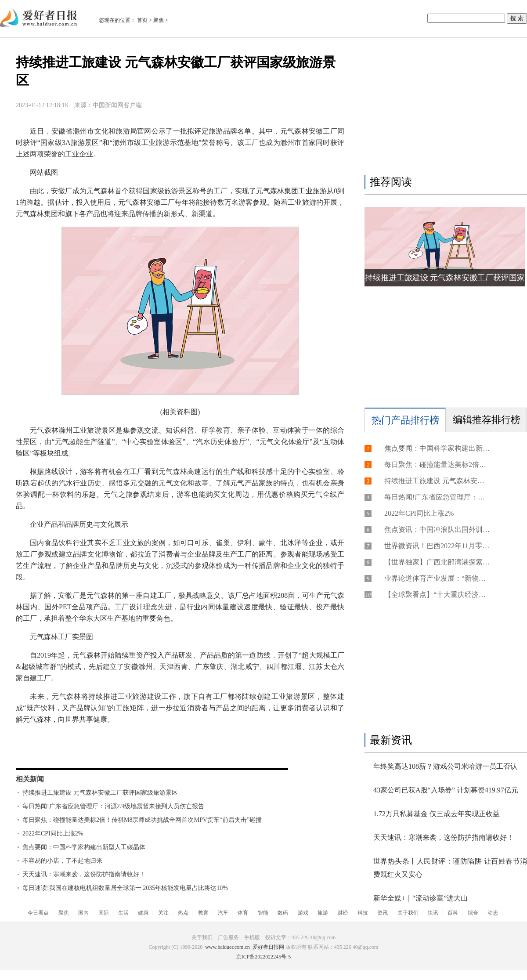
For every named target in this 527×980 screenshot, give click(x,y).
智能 (263, 913)
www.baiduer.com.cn (227, 947)
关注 (163, 913)
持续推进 (74, 753)
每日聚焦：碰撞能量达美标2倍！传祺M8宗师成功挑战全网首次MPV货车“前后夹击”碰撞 (142, 820)
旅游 (323, 913)
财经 (343, 913)
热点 (183, 913)
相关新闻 (30, 779)
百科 (453, 913)
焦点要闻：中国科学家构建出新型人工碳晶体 (84, 847)
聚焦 (159, 20)
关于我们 (408, 913)
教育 (203, 913)
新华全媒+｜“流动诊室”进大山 (421, 898)
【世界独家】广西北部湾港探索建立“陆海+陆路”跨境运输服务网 (437, 562)
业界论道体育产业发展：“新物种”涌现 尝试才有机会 (437, 578)
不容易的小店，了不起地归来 (62, 861)
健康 (143, 913)
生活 (123, 913)
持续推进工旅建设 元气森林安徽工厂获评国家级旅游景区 (100, 793)
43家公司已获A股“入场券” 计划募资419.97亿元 (446, 790)
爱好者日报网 (268, 947)
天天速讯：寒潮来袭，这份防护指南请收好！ (84, 874)
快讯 (433, 913)
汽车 (223, 913)
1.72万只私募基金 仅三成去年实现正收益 (437, 814)
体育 (243, 913)
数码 (283, 913)
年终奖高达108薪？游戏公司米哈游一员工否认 (445, 766)
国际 (104, 913)
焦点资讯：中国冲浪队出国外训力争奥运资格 (437, 530)
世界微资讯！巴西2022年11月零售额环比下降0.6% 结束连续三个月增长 (437, 546)
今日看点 (38, 913)
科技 (363, 913)
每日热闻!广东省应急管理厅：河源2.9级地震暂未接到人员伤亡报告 (113, 806)
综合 (473, 913)
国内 (83, 913)
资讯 (383, 913)
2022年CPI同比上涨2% (53, 834)
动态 (493, 913)
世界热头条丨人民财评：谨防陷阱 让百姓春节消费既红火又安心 (450, 868)
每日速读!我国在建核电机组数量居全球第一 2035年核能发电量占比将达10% (125, 888)
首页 (142, 20)
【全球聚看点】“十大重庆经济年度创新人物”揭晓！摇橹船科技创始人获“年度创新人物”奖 (437, 595)
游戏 (303, 913)
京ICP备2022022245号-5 (264, 957)
